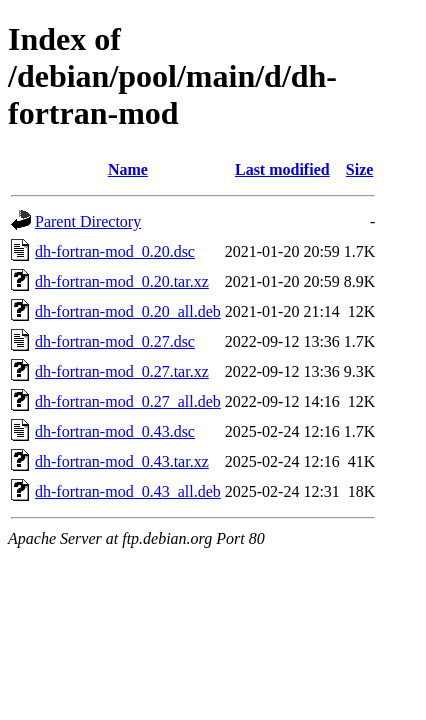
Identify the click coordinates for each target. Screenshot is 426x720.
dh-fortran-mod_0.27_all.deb (128, 401)
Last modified (282, 169)
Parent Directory (88, 221)
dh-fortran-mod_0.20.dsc (115, 251)
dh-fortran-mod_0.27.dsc (115, 341)
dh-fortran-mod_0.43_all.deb (128, 491)
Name (128, 169)
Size (360, 169)
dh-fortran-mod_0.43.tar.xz (122, 461)
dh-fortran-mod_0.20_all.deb (128, 311)
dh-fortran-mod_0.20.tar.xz (122, 281)
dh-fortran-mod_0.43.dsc (115, 431)
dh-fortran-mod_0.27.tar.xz (122, 371)
